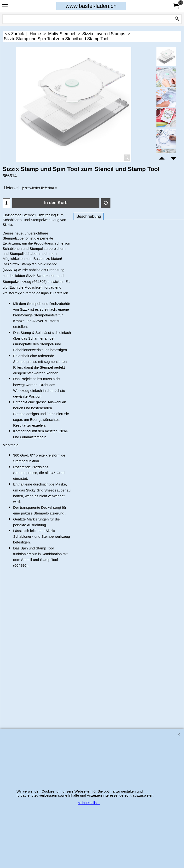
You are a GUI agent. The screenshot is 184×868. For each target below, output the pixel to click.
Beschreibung (89, 216)
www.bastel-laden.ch (91, 6)
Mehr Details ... (89, 803)
